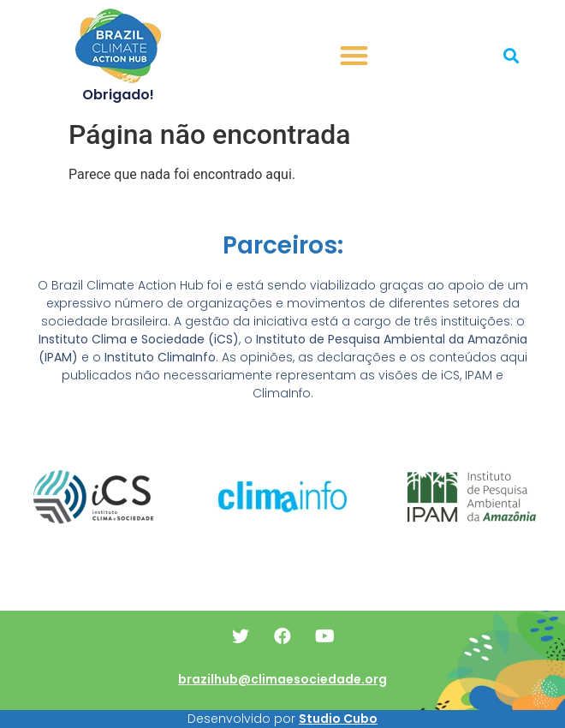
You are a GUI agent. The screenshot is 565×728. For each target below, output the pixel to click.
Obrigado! (118, 95)
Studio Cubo (338, 719)
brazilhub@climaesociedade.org (282, 679)
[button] (355, 56)
